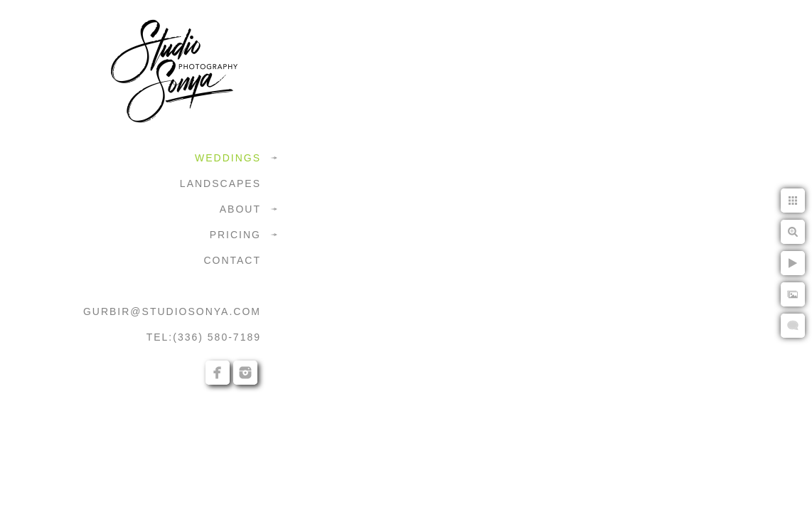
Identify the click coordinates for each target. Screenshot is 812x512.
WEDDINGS (228, 158)
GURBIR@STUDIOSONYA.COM (172, 311)
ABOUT (240, 209)
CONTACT (232, 260)
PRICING (235, 235)
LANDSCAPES (220, 183)
